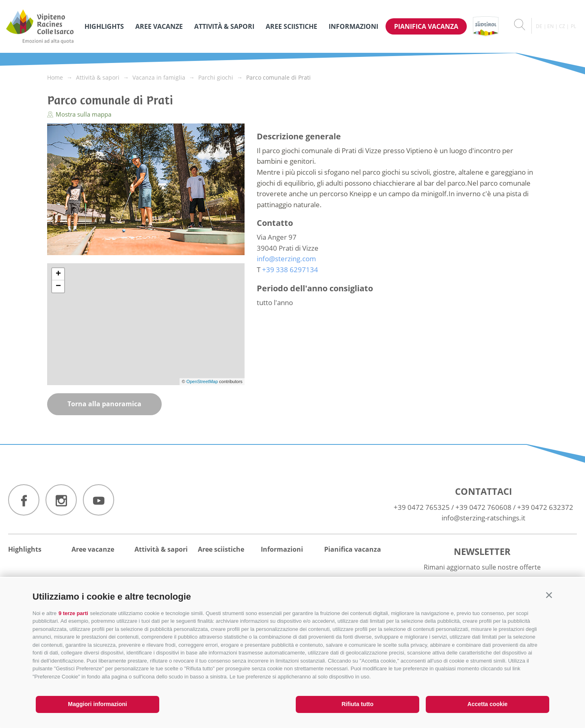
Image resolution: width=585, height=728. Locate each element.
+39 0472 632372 (545, 507)
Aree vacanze (159, 26)
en (550, 26)
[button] (549, 595)
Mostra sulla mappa (79, 114)
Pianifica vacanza (426, 26)
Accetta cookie (488, 704)
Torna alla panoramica (104, 404)
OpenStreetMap (203, 381)
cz (562, 26)
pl (573, 26)
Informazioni (353, 26)
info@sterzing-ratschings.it (483, 518)
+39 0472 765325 (422, 507)
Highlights (104, 26)
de (539, 26)
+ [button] (58, 274)
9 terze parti (73, 613)
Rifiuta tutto (358, 704)
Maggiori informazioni (97, 704)
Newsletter (482, 551)
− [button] (58, 286)
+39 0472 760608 (483, 507)
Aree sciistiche (291, 26)
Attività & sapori (224, 26)
